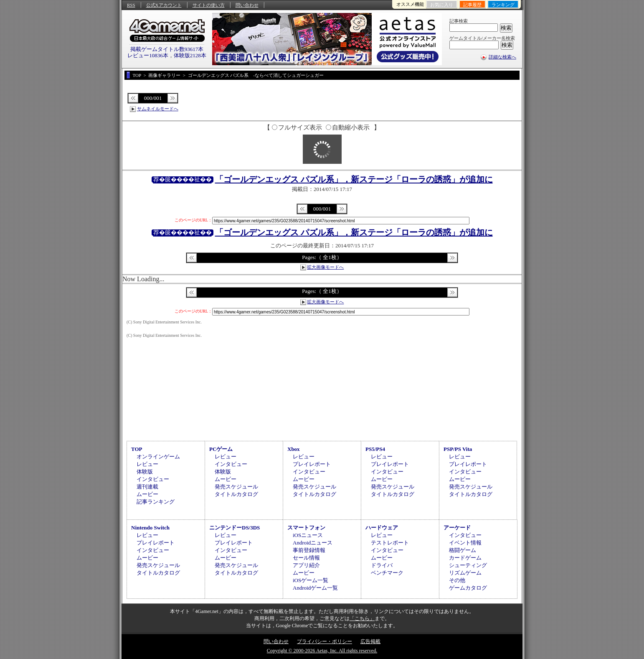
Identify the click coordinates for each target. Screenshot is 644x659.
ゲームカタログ (468, 588)
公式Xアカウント (164, 5)
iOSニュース (308, 535)
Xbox (294, 449)
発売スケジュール (236, 487)
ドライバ (382, 565)
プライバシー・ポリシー (325, 641)
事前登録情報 (309, 550)
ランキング (503, 5)
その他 (457, 580)
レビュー (147, 464)
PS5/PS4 (375, 449)
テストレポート (390, 543)
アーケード (457, 528)
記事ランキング (156, 502)
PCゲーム (221, 449)
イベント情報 (465, 543)
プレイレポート (312, 464)
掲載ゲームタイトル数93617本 (167, 49)
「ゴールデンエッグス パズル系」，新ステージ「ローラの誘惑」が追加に (354, 179)
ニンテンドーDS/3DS (235, 528)
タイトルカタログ (236, 494)
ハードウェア (382, 528)
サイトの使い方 (209, 5)
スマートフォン (306, 528)
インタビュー (153, 479)
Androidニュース (313, 543)
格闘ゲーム (463, 550)
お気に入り (442, 5)
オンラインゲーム (158, 457)
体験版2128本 (190, 55)
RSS (131, 5)
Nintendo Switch (150, 528)
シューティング (468, 565)
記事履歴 (472, 5)
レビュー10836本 (148, 55)
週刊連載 (147, 487)
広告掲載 (370, 641)
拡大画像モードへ (325, 267)
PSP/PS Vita (458, 449)
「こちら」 (362, 618)
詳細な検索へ (502, 57)
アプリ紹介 (306, 565)
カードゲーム (465, 558)
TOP (137, 449)
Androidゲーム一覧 (315, 588)
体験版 (145, 472)
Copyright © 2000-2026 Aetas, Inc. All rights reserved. (322, 651)
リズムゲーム (465, 573)
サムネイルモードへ (158, 109)
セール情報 (306, 558)
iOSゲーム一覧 (311, 580)
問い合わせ (247, 5)
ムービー (147, 494)
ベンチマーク (387, 573)
